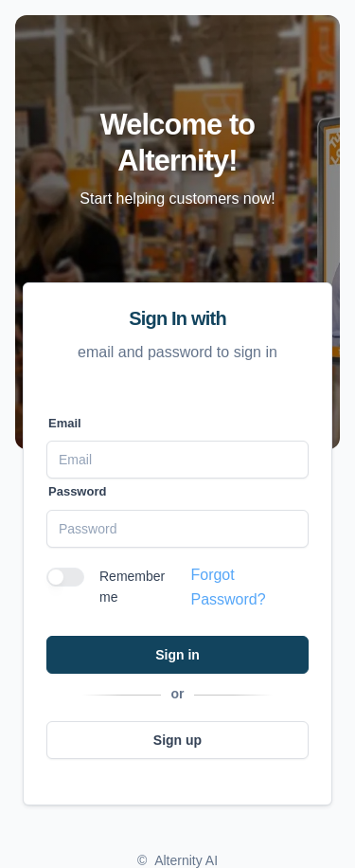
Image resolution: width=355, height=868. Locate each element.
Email (65, 423)
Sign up (177, 740)
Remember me (132, 587)
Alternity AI (186, 860)
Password (77, 491)
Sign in (177, 655)
